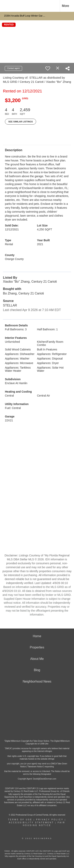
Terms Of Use (20, 820)
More (66, 6)
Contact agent (13, 68)
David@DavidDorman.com (45, 779)
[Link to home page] (7, 6)
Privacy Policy (50, 820)
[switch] (48, 68)
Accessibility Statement (31, 823)
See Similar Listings (21, 122)
